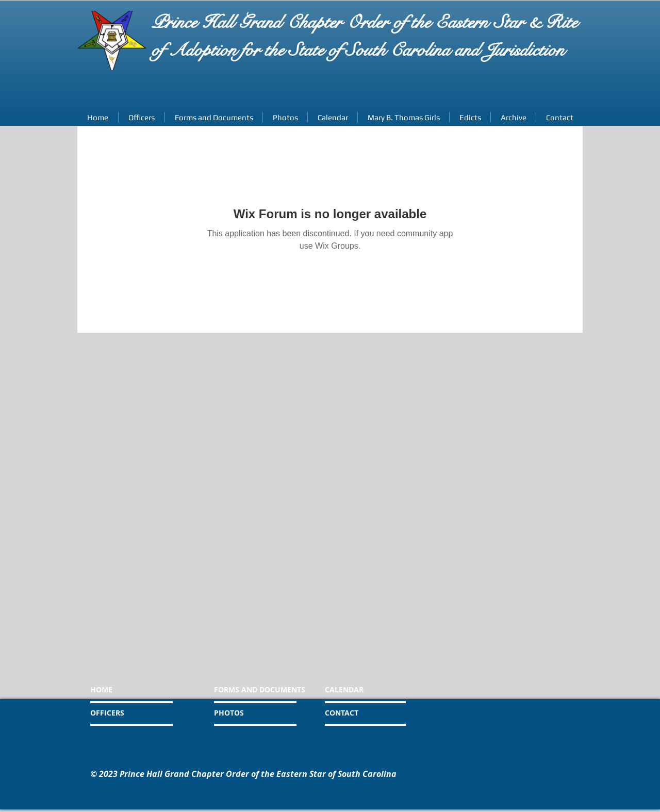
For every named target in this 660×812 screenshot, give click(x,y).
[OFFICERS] (134, 713)
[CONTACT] (368, 713)
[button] (513, 117)
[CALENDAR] (374, 690)
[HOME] (130, 690)
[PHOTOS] (252, 713)
